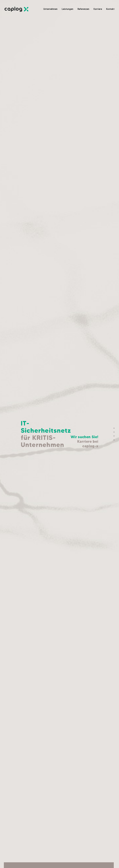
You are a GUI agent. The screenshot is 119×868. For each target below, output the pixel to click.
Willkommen (107, 428)
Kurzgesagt (107, 440)
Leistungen (108, 432)
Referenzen (107, 436)
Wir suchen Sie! (84, 441)
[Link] (16, 9)
